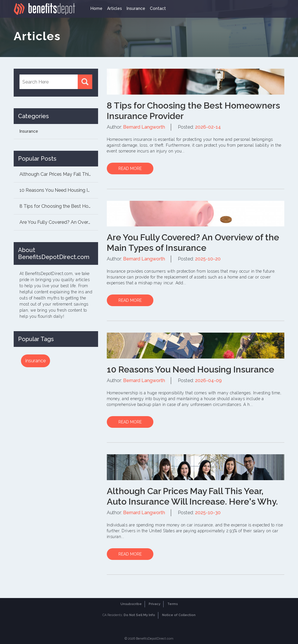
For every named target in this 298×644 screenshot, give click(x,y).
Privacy (155, 604)
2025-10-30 (208, 513)
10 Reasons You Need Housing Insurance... (59, 190)
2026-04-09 (208, 380)
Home (96, 8)
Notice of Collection (179, 615)
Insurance (136, 8)
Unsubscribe (131, 604)
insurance (36, 361)
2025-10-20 (208, 259)
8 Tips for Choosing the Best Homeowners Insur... (59, 206)
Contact (158, 8)
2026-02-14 (208, 127)
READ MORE (130, 168)
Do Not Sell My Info (139, 615)
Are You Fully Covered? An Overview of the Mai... (59, 222)
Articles (115, 8)
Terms (173, 604)
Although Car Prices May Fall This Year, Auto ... (59, 174)
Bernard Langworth (144, 127)
